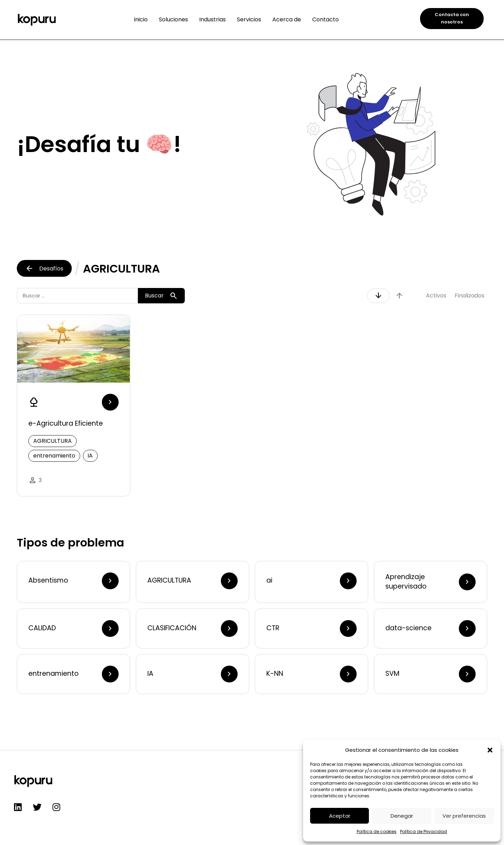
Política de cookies (377, 832)
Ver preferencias (464, 816)
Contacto (325, 19)
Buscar (161, 296)
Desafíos (44, 268)
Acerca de (287, 19)
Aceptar (340, 816)
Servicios (249, 19)
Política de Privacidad (423, 832)
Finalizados (470, 296)
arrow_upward (399, 296)
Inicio (141, 19)
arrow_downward (378, 296)
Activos (436, 296)
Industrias (212, 19)
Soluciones (173, 19)
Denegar (402, 816)
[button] (490, 750)
